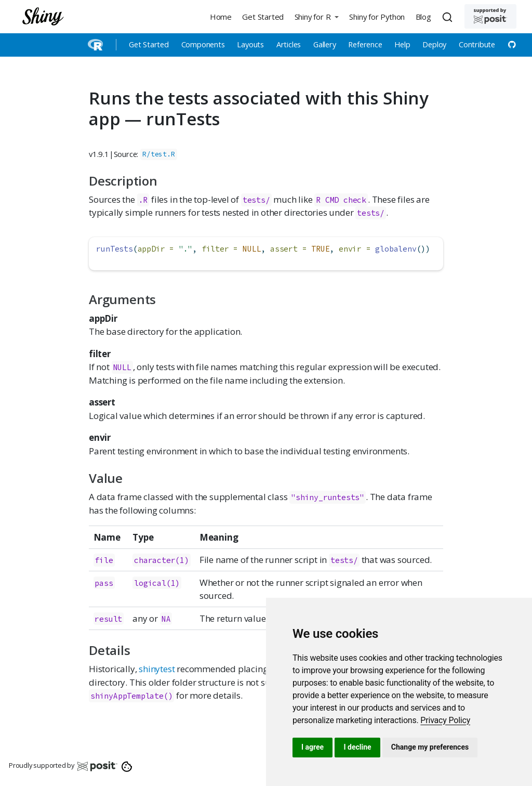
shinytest (157, 669)
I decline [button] (357, 747)
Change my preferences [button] (430, 747)
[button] (316, 16)
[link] (445, 720)
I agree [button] (312, 747)
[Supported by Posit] (490, 16)
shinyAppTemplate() (131, 696)
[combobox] (449, 17)
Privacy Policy (445, 720)
